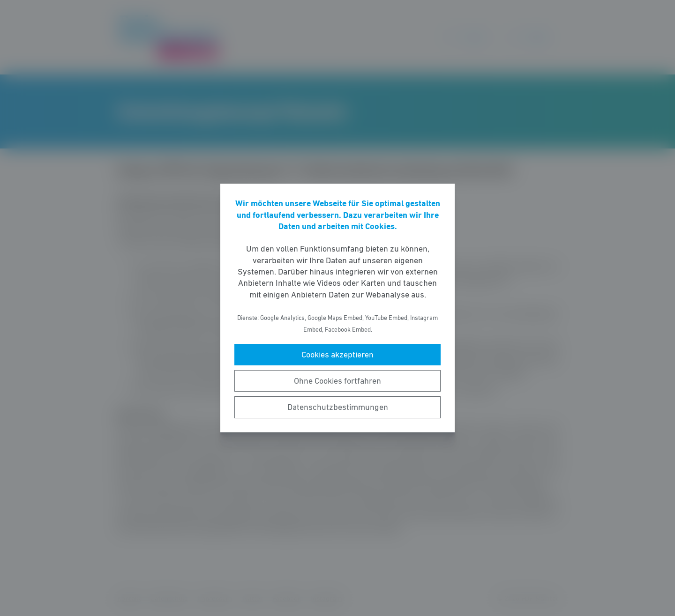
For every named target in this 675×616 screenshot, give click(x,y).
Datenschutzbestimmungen (338, 407)
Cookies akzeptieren (337, 355)
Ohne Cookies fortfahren (337, 381)
